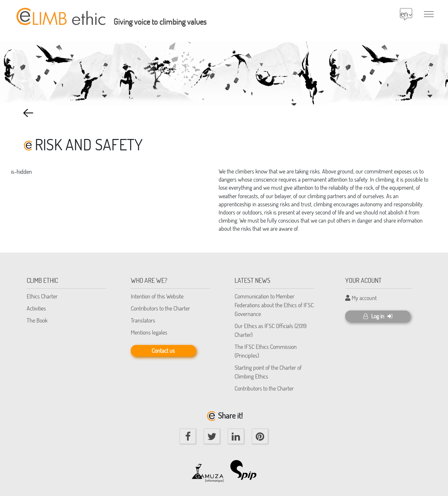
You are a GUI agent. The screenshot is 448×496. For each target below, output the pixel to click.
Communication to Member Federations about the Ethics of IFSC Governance (274, 305)
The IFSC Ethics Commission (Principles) (266, 351)
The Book (37, 320)
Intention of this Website (157, 296)
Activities (36, 308)
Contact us (163, 351)
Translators (143, 320)
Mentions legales (149, 332)
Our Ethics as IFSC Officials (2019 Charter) (271, 330)
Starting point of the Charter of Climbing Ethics (268, 372)
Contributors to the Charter (160, 308)
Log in (378, 316)
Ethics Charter (42, 296)
